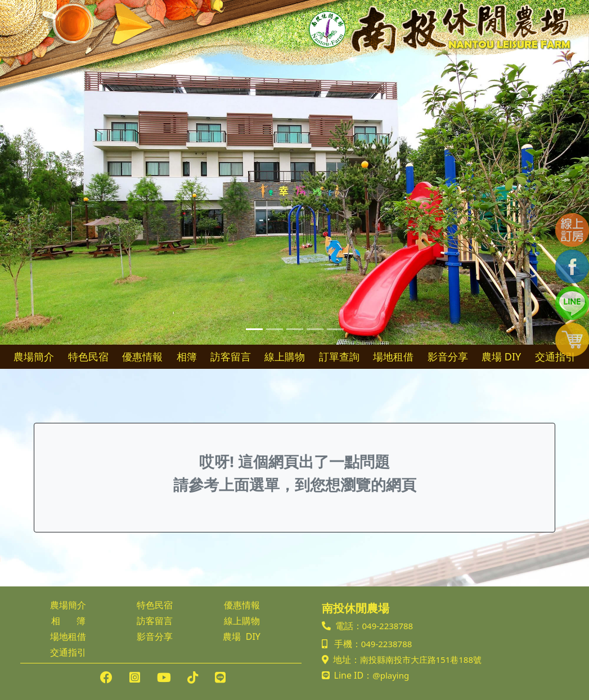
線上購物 (285, 356)
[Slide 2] (275, 329)
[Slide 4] (315, 329)
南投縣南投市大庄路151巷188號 (421, 660)
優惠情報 (142, 356)
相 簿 (68, 621)
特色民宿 (88, 356)
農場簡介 (34, 356)
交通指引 (555, 356)
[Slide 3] (295, 329)
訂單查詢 (339, 356)
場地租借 (393, 356)
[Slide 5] (335, 329)
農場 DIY (501, 356)
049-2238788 (388, 626)
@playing (391, 675)
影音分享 (448, 356)
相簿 (187, 356)
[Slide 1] (254, 329)
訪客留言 (231, 356)
